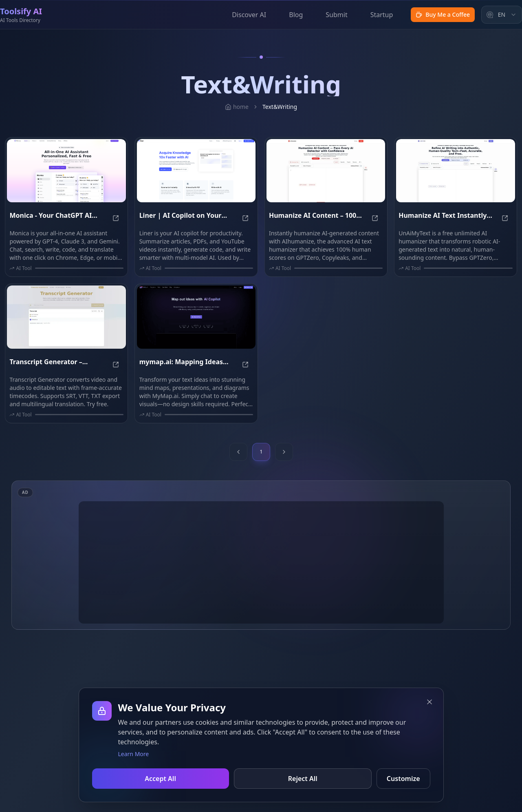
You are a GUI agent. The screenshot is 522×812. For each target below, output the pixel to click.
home (237, 107)
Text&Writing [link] (280, 107)
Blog (296, 15)
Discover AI (249, 15)
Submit (336, 15)
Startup (382, 15)
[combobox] (502, 15)
